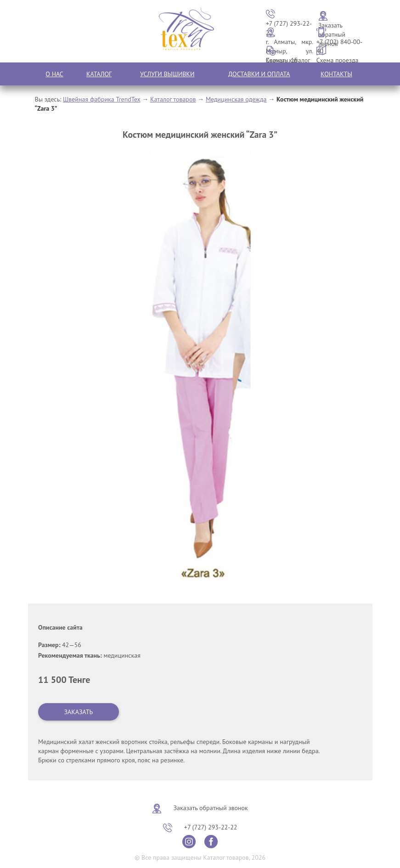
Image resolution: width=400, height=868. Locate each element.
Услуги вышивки (167, 74)
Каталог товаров (173, 99)
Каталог (99, 74)
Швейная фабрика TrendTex (101, 99)
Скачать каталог (288, 60)
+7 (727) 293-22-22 (211, 827)
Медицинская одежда (236, 99)
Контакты (336, 74)
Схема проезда (338, 60)
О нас (54, 74)
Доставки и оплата (259, 74)
